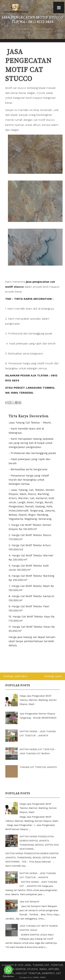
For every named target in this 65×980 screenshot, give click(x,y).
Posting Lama (53, 676)
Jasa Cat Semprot (29, 902)
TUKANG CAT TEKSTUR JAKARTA (38, 767)
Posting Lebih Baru (15, 676)
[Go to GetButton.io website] (8, 976)
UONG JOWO (39, 977)
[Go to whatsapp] (8, 970)
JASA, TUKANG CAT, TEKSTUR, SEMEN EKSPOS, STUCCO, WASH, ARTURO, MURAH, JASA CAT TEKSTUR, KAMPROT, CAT (34, 969)
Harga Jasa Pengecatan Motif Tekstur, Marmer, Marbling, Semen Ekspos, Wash (38, 700)
